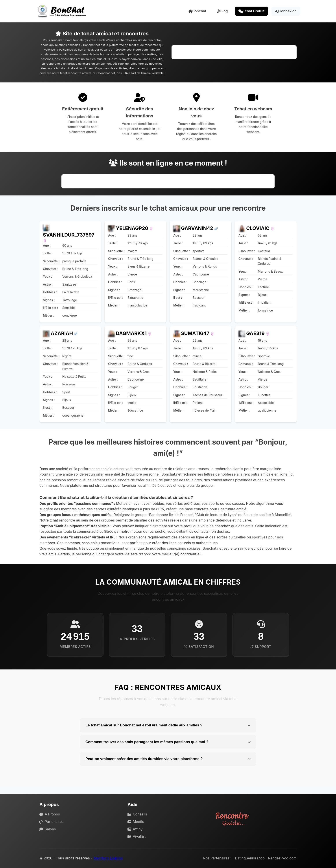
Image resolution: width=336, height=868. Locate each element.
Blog (222, 11)
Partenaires (52, 822)
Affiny (135, 829)
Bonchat (197, 11)
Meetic (136, 822)
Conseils (137, 814)
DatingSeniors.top (250, 858)
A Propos (50, 814)
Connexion (286, 11)
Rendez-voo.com (282, 858)
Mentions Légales (108, 858)
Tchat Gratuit (252, 11)
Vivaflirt (137, 836)
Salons (48, 829)
